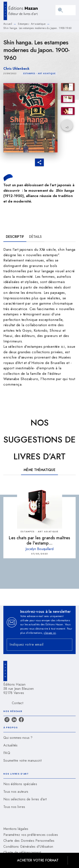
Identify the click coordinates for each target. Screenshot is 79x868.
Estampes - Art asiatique (32, 24)
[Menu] (66, 10)
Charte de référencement (22, 852)
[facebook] (21, 720)
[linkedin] (14, 720)
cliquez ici (50, 633)
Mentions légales (16, 829)
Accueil (8, 24)
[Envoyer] (67, 645)
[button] (40, 74)
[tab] (15, 237)
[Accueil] (21, 10)
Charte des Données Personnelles (29, 841)
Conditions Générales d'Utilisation (28, 847)
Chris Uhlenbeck (16, 69)
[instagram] (7, 720)
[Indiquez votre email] (34, 645)
